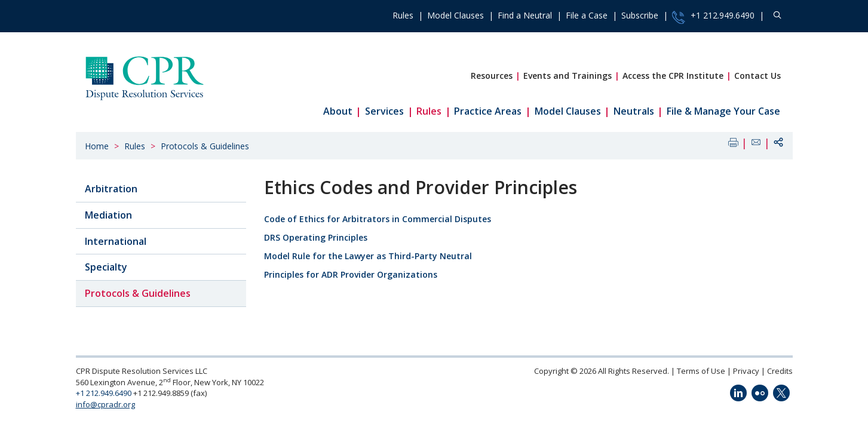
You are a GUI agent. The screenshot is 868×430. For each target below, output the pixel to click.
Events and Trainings (568, 76)
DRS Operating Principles (316, 237)
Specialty (106, 267)
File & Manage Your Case (723, 111)
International (116, 241)
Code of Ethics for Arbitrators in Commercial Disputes (378, 219)
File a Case (587, 15)
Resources (492, 76)
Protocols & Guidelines (205, 146)
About (338, 111)
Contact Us (757, 76)
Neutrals (634, 111)
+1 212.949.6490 (713, 17)
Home (97, 146)
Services (384, 111)
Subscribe (640, 15)
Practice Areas (488, 111)
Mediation (108, 215)
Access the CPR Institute (673, 76)
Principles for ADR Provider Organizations (351, 274)
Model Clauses (456, 15)
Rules (403, 15)
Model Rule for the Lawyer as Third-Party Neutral (368, 256)
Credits (780, 371)
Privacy (746, 371)
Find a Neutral (525, 15)
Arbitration (111, 189)
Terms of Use (701, 371)
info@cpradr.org (105, 404)
